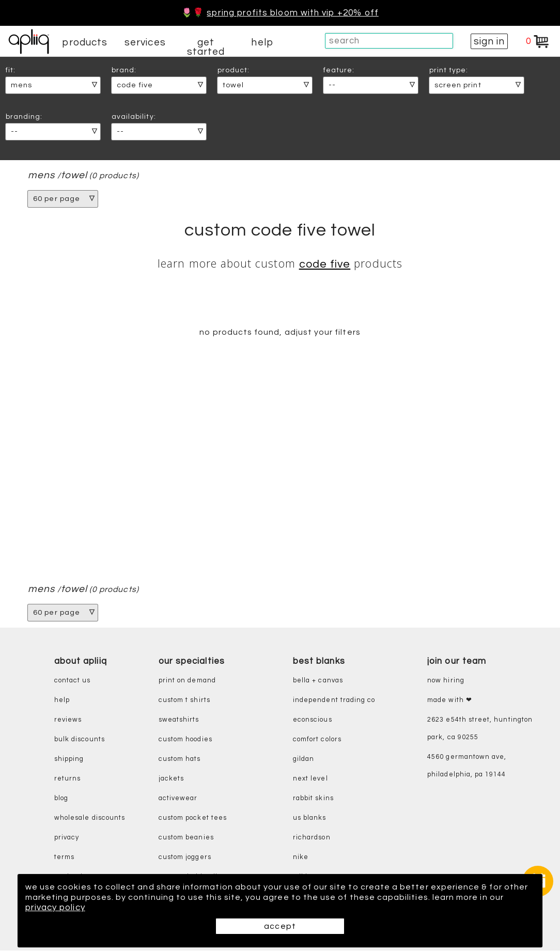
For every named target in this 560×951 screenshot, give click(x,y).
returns (67, 780)
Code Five (325, 264)
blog (61, 799)
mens (41, 175)
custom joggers (185, 858)
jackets (171, 780)
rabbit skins (313, 799)
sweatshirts (179, 721)
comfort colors (317, 740)
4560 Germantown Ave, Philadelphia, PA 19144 (467, 767)
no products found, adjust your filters (280, 333)
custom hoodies (185, 740)
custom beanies (186, 839)
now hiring (446, 682)
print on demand (187, 682)
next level (310, 780)
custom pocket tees (193, 819)
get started (206, 47)
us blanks (310, 819)
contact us (73, 682)
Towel (75, 175)
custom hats (180, 760)
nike (301, 858)
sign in (489, 41)
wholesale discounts (90, 819)
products (85, 42)
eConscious (313, 721)
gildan (304, 760)
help (262, 42)
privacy (67, 839)
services (145, 42)
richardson (312, 839)
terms (64, 858)
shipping (69, 760)
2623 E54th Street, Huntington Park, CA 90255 (480, 730)
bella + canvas (318, 682)
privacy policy (72, 908)
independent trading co (334, 701)
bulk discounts (80, 740)
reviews (68, 721)
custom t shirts (184, 701)
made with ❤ (450, 701)
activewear (178, 799)
